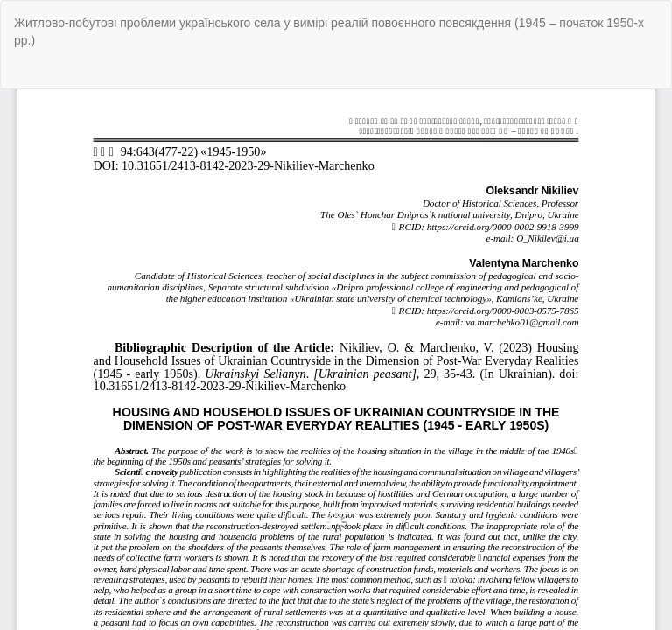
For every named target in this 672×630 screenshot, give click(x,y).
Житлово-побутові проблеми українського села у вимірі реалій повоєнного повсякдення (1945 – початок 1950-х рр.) (329, 31)
